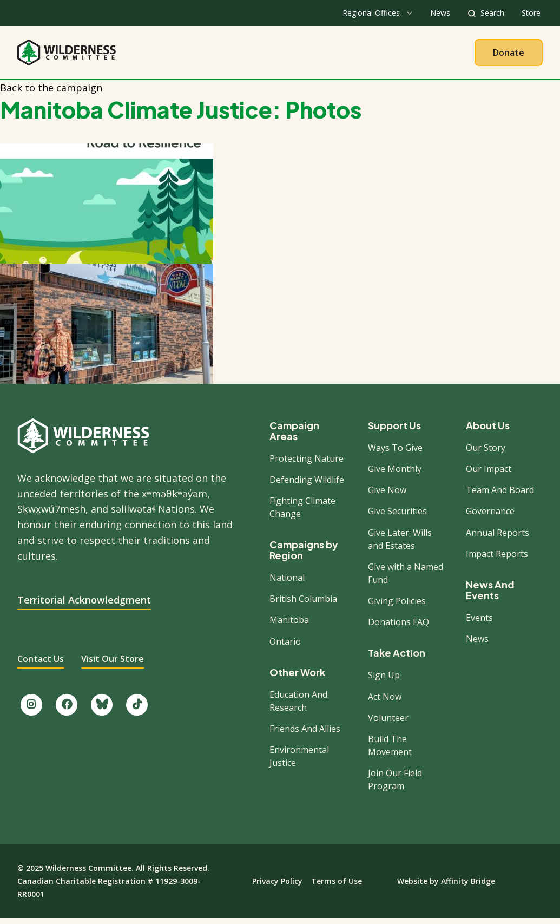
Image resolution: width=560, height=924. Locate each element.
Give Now (387, 496)
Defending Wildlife (307, 486)
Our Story (486, 454)
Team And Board (500, 496)
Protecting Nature (307, 464)
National (287, 584)
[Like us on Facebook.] (67, 711)
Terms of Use (337, 887)
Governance (490, 517)
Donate (509, 55)
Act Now (385, 702)
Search (492, 13)
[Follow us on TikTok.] (137, 711)
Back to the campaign (51, 94)
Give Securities (397, 517)
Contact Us (41, 665)
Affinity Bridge (468, 887)
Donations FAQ (398, 628)
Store (531, 13)
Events (479, 624)
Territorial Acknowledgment (84, 606)
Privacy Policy (277, 887)
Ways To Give (395, 454)
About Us (186, 55)
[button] (280, 178)
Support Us (394, 431)
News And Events (490, 596)
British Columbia (303, 605)
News (440, 13)
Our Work (252, 55)
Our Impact (489, 475)
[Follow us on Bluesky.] (102, 711)
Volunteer (388, 724)
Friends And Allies (305, 735)
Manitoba (289, 626)
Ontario (285, 647)
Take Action (324, 55)
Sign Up (384, 681)
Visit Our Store (113, 665)
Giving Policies (397, 607)
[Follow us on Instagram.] (31, 711)
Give (385, 55)
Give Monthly (395, 475)
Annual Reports (498, 538)
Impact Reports (497, 560)
